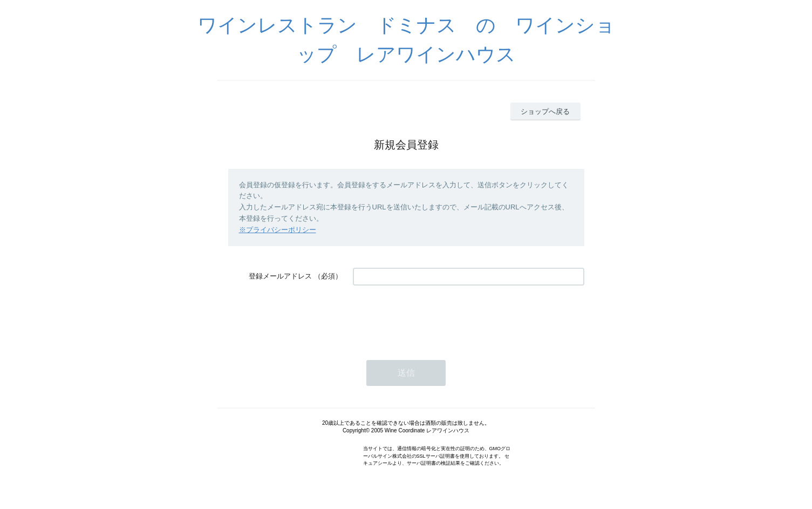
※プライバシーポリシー (278, 230)
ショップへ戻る (545, 111)
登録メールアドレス (280, 276)
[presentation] (435, 317)
